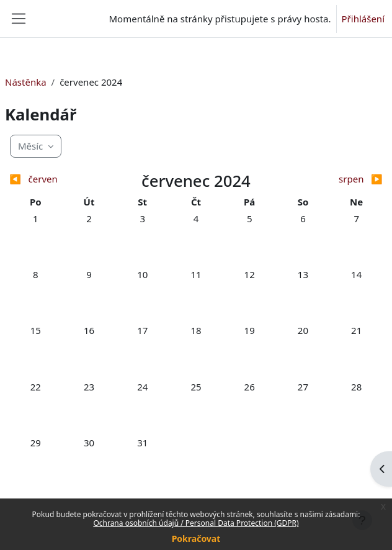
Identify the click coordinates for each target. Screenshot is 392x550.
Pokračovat (196, 539)
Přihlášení (363, 19)
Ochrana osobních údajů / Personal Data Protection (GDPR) (196, 523)
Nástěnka (26, 82)
